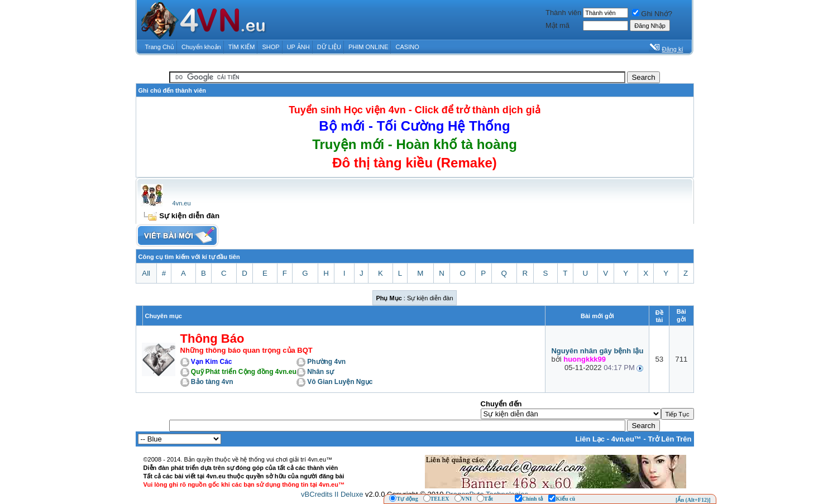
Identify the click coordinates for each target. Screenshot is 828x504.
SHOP (271, 47)
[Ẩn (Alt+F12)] (693, 500)
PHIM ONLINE (368, 47)
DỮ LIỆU (329, 47)
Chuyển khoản (201, 47)
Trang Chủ (160, 47)
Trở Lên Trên (669, 439)
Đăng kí (673, 49)
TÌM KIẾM (242, 47)
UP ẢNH (298, 47)
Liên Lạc (590, 439)
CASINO (408, 47)
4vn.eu (182, 203)
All (146, 273)
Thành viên (563, 13)
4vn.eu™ (626, 439)
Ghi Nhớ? (652, 14)
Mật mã (557, 25)
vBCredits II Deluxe (332, 494)
